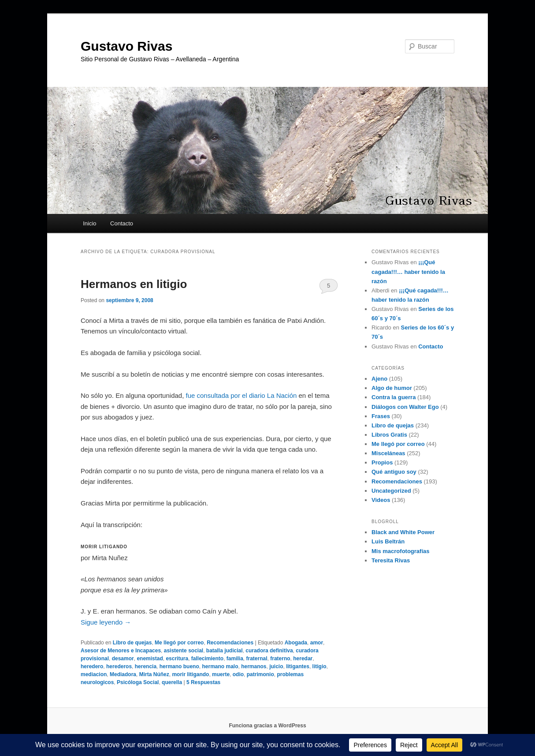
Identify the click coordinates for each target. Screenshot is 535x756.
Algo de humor (392, 388)
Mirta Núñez (154, 674)
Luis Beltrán (388, 541)
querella (172, 682)
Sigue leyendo (106, 622)
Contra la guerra (394, 397)
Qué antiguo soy (394, 472)
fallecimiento (207, 659)
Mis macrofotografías (400, 551)
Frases (381, 416)
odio (238, 674)
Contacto (122, 223)
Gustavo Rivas (126, 46)
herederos (119, 666)
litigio (320, 666)
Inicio (89, 223)
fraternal (257, 659)
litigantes (298, 666)
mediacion (94, 674)
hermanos (254, 666)
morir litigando (190, 674)
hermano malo (220, 666)
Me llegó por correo (179, 643)
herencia (146, 666)
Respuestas (203, 682)
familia (235, 659)
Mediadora (123, 674)
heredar (303, 659)
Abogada (296, 643)
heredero (92, 666)
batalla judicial (225, 651)
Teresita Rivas (391, 560)
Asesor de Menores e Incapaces (121, 651)
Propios (382, 462)
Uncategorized (391, 491)
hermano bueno (179, 666)
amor (317, 643)
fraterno (280, 659)
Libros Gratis (389, 435)
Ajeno (379, 379)
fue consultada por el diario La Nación (241, 395)
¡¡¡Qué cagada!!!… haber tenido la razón (408, 271)
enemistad (150, 659)
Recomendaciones (230, 643)
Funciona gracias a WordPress (267, 726)
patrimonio (260, 674)
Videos (381, 500)
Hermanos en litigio (134, 284)
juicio (276, 666)
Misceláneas (388, 453)
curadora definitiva (269, 651)
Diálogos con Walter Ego (405, 407)
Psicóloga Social (138, 682)
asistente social (184, 651)
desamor (123, 659)
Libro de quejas (132, 643)
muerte (221, 674)
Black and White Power (403, 532)
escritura (177, 659)
